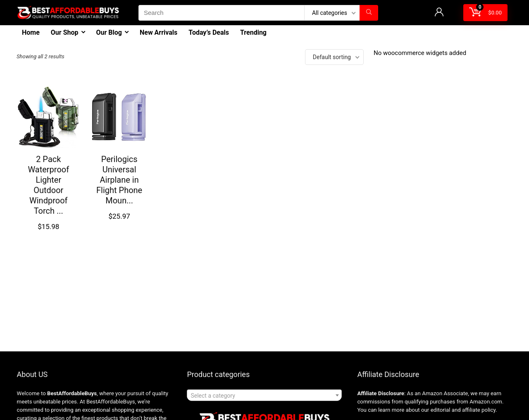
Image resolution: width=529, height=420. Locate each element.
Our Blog (109, 32)
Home (31, 32)
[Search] (369, 13)
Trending (253, 32)
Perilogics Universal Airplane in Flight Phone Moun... (119, 180)
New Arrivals (158, 32)
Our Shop (65, 32)
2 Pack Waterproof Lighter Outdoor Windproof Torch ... (48, 185)
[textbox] (264, 396)
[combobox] (264, 395)
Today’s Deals (209, 32)
